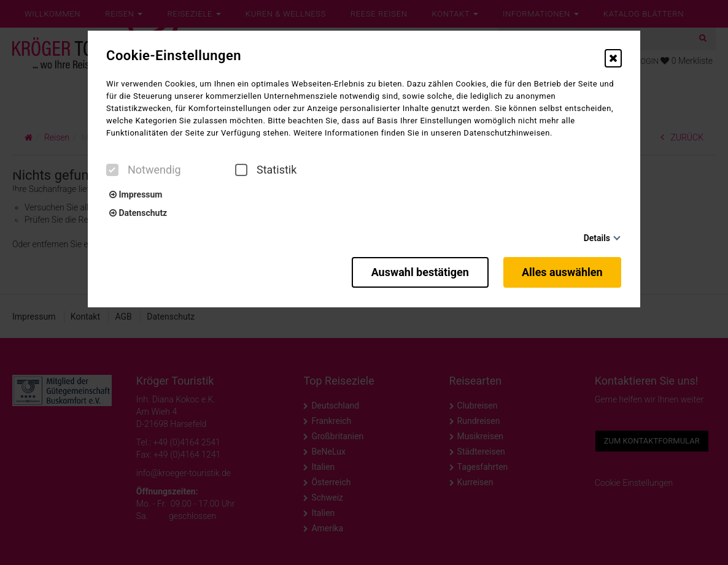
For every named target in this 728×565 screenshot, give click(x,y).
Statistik (266, 170)
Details (597, 238)
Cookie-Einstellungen (174, 56)
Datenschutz (138, 213)
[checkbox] (112, 170)
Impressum (136, 194)
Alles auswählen (563, 271)
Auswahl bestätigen (417, 271)
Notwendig (144, 170)
